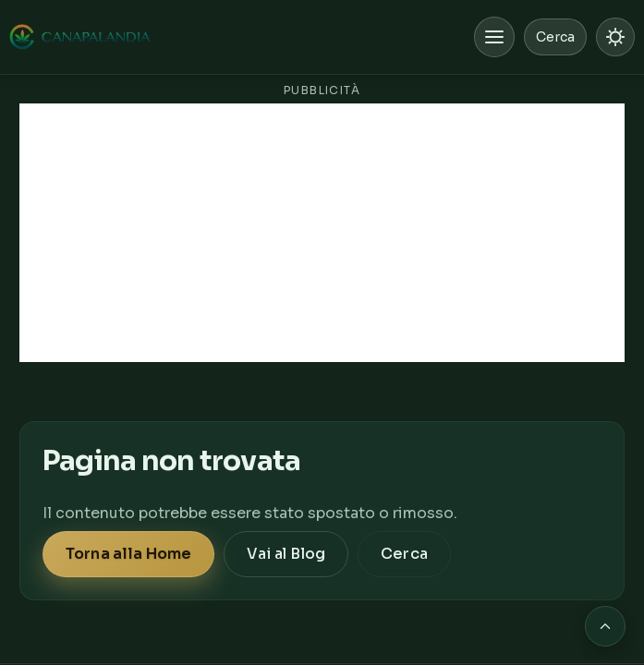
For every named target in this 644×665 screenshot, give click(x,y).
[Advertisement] (322, 233)
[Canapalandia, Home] (81, 37)
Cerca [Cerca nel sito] (555, 37)
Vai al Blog (286, 554)
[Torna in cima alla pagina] (605, 626)
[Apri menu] (494, 37)
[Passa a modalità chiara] (615, 37)
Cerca (404, 554)
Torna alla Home (128, 554)
